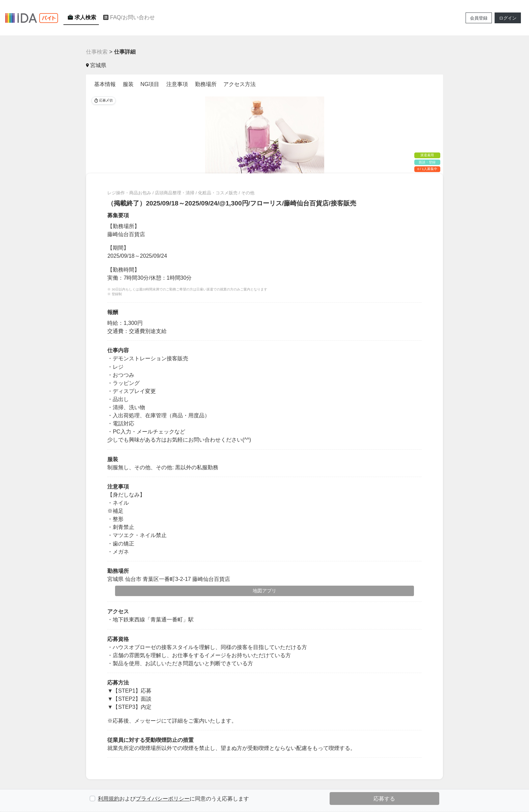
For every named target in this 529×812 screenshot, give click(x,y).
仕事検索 (97, 52)
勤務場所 (206, 84)
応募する (384, 799)
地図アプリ (264, 591)
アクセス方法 (240, 84)
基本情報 (105, 84)
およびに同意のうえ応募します (173, 799)
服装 (128, 84)
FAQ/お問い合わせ (128, 17)
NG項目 (150, 84)
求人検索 (81, 17)
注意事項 (177, 84)
